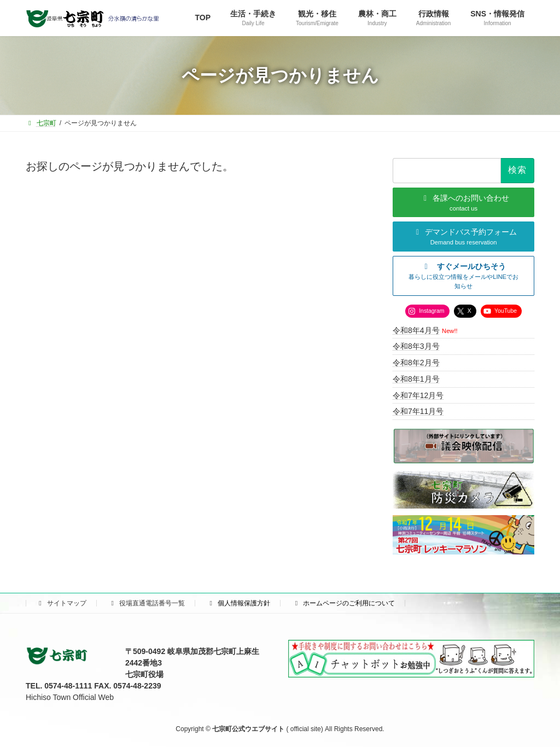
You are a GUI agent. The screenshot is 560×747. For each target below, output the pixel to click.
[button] (463, 276)
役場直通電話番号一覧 (147, 603)
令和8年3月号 (416, 347)
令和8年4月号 (416, 330)
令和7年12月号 (418, 395)
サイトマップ (61, 603)
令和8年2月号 (416, 363)
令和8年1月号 (416, 379)
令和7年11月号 (418, 412)
